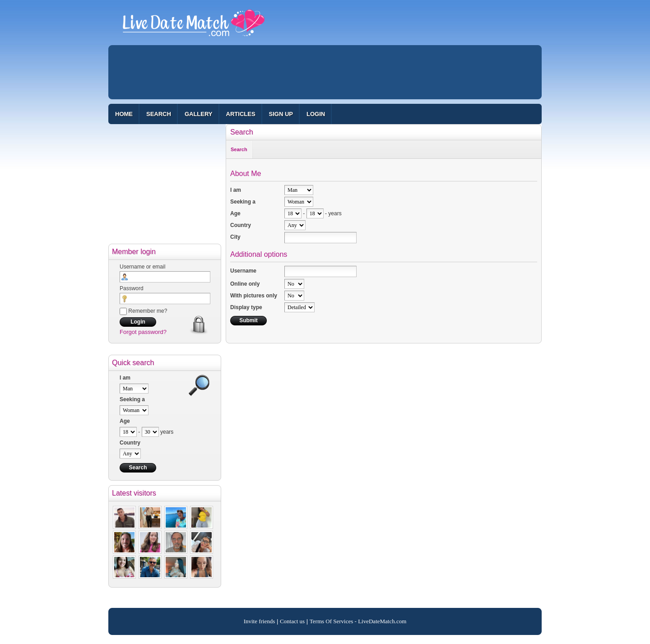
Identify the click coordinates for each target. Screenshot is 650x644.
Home (124, 114)
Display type (246, 307)
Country (130, 443)
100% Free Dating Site (194, 27)
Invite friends (260, 621)
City (235, 237)
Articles (241, 114)
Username (243, 271)
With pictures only (254, 296)
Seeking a (132, 399)
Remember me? (143, 311)
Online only (245, 284)
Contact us (292, 621)
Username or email (142, 267)
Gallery (199, 114)
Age (125, 421)
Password (132, 288)
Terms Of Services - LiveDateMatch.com (358, 621)
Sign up (281, 114)
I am (125, 378)
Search (159, 114)
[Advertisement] (325, 72)
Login (316, 114)
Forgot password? (143, 332)
